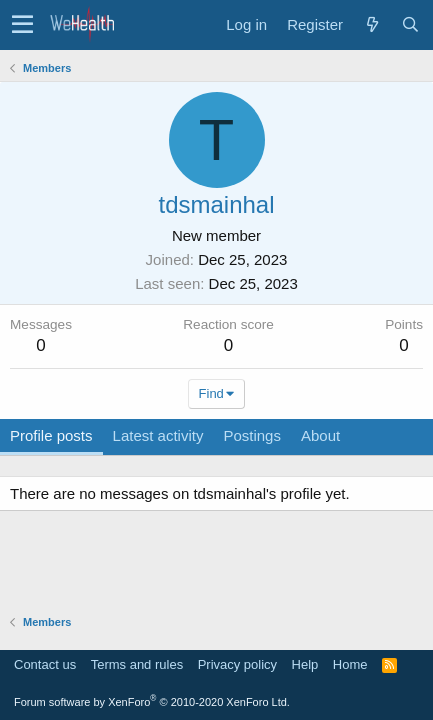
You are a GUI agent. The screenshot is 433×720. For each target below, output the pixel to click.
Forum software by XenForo (152, 702)
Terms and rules (137, 664)
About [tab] (320, 435)
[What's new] (372, 24)
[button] (22, 25)
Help (305, 664)
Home (350, 664)
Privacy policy (237, 664)
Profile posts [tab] (51, 435)
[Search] (410, 24)
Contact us (45, 664)
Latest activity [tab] (158, 435)
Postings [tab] (252, 435)
